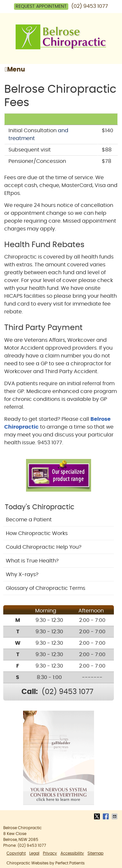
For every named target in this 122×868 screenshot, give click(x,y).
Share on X (98, 816)
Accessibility (72, 853)
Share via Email (115, 816)
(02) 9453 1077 (90, 6)
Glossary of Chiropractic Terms (46, 588)
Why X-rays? (22, 575)
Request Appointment (41, 7)
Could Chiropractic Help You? (44, 547)
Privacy (50, 853)
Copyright (16, 853)
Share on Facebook (106, 816)
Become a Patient (29, 520)
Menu (15, 70)
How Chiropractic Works (37, 533)
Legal (34, 853)
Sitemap (95, 853)
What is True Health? (32, 561)
